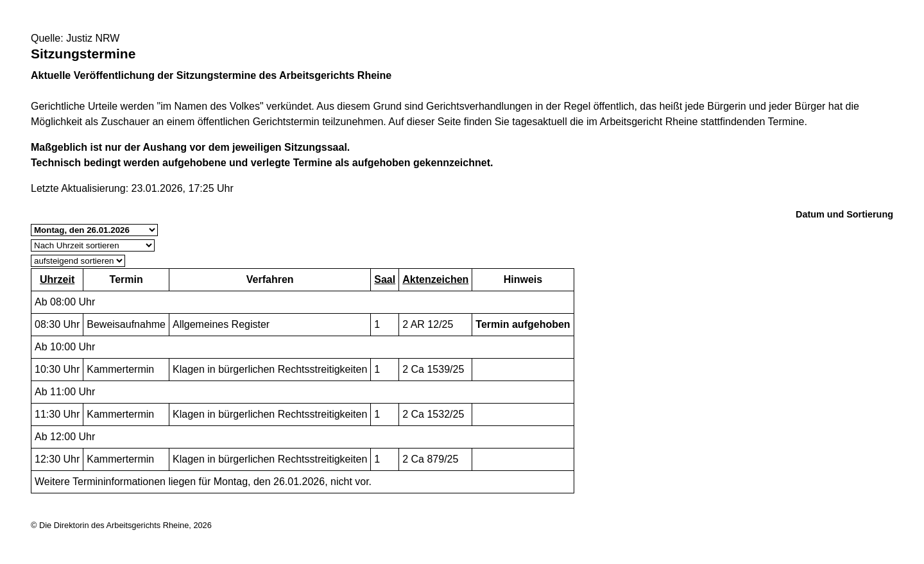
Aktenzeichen (435, 279)
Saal (385, 279)
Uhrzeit (57, 279)
